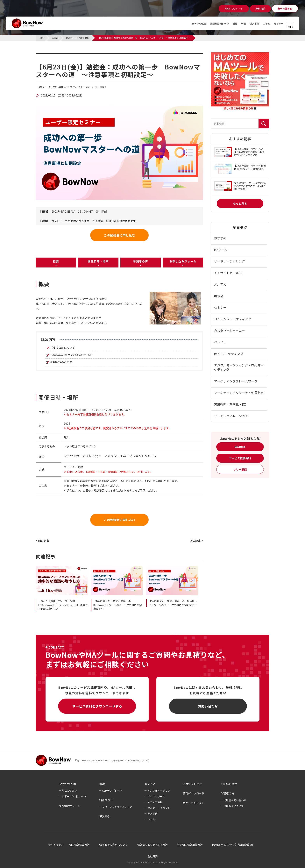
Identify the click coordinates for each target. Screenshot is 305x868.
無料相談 (240, 447)
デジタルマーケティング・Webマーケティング (239, 367)
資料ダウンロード (194, 793)
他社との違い (69, 790)
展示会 (219, 296)
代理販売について (234, 806)
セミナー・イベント (159, 808)
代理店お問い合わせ (235, 800)
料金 (239, 23)
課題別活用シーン (212, 23)
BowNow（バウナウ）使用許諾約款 (233, 845)
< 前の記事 (42, 541)
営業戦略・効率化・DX (230, 404)
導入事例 (251, 23)
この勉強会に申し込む (119, 235)
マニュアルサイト (194, 803)
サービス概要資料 (240, 458)
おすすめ (220, 238)
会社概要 (152, 856)
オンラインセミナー (75, 87)
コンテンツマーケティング (233, 319)
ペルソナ (220, 342)
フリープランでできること (117, 807)
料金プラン (106, 800)
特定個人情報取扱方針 (190, 845)
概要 (56, 261)
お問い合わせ (208, 706)
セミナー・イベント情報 (60, 55)
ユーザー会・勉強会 (97, 87)
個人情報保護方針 (79, 845)
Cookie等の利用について (113, 845)
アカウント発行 (192, 784)
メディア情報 (155, 802)
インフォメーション (159, 790)
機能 (230, 23)
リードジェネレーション (231, 416)
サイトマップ (56, 845)
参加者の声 (141, 261)
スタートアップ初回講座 (52, 87)
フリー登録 (240, 469)
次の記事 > (196, 541)
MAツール (221, 250)
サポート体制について (74, 796)
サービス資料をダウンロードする (97, 706)
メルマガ (220, 284)
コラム (264, 23)
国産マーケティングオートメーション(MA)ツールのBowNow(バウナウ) (112, 760)
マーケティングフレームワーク (236, 381)
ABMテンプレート (112, 790)
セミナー (278, 23)
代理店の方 (227, 793)
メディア (150, 784)
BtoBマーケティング (229, 354)
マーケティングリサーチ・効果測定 (239, 393)
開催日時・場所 (98, 261)
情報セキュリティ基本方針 (152, 845)
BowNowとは (189, 23)
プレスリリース (156, 796)
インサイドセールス (228, 273)
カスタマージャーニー (229, 331)
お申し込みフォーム (183, 261)
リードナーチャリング (230, 261)
